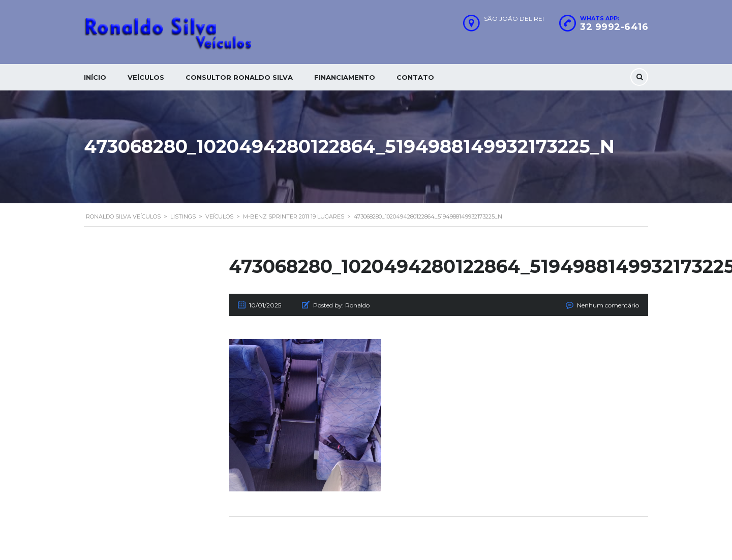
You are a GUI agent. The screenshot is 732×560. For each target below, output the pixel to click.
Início (95, 77)
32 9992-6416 (614, 27)
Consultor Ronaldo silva (239, 77)
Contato (415, 77)
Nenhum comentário (608, 305)
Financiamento (345, 77)
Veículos (146, 77)
